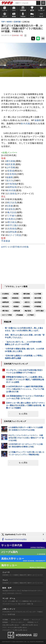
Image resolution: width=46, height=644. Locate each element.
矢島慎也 (12, 229)
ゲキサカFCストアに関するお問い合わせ (15, 630)
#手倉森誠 (20, 315)
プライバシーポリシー (18, 622)
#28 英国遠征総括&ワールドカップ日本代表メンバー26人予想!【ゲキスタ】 (25, 397)
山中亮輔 (11, 168)
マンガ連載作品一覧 (25, 601)
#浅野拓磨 (17, 311)
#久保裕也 (5, 294)
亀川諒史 (12, 212)
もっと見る (23, 414)
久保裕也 (12, 194)
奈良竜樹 (12, 174)
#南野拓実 (5, 302)
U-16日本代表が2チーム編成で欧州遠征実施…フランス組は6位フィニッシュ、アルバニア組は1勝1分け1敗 (25, 389)
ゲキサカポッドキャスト (14, 593)
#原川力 (27, 302)
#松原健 (16, 294)
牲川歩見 (12, 203)
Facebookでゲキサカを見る (14, 540)
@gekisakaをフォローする (14, 535)
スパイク (40, 575)
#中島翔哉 (38, 307)
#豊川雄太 (5, 311)
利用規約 (5, 622)
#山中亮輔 (38, 294)
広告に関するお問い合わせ (11, 625)
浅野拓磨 (12, 232)
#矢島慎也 (26, 307)
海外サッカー (32, 575)
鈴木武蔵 (25, 124)
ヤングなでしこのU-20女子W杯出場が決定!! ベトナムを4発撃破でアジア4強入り (24, 371)
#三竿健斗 (31, 315)
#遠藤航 (5, 298)
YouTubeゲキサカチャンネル (11, 591)
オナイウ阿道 (14, 235)
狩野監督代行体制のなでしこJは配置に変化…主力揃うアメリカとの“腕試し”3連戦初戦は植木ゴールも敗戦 (25, 380)
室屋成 (11, 171)
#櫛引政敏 (26, 294)
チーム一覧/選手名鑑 (9, 614)
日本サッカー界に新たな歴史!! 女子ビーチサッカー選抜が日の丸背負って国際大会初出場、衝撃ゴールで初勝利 (25, 405)
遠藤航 (38, 120)
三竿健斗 (12, 216)
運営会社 (26, 620)
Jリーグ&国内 (14, 575)
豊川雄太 (12, 222)
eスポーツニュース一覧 (13, 604)
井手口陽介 (13, 225)
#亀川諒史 (28, 311)
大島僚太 (11, 219)
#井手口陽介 (40, 311)
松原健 (9, 206)
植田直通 (11, 164)
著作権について (16, 620)
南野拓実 (12, 187)
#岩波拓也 (15, 298)
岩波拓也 (11, 209)
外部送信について (33, 622)
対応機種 (5, 620)
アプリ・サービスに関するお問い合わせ (15, 627)
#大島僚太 (17, 302)
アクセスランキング (21, 612)
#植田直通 (26, 298)
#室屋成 (16, 307)
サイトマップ (36, 620)
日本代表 (5, 575)
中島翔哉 (12, 184)
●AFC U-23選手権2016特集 (15, 247)
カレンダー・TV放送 (35, 612)
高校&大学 (23, 575)
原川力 (10, 181)
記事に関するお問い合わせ (30, 625)
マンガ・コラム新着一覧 (10, 601)
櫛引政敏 (11, 161)
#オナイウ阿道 (7, 315)
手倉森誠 (6, 241)
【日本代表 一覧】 (17, 35)
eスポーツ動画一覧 (27, 604)
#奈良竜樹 (38, 302)
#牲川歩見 (5, 307)
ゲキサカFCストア (8, 612)
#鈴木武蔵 (38, 298)
